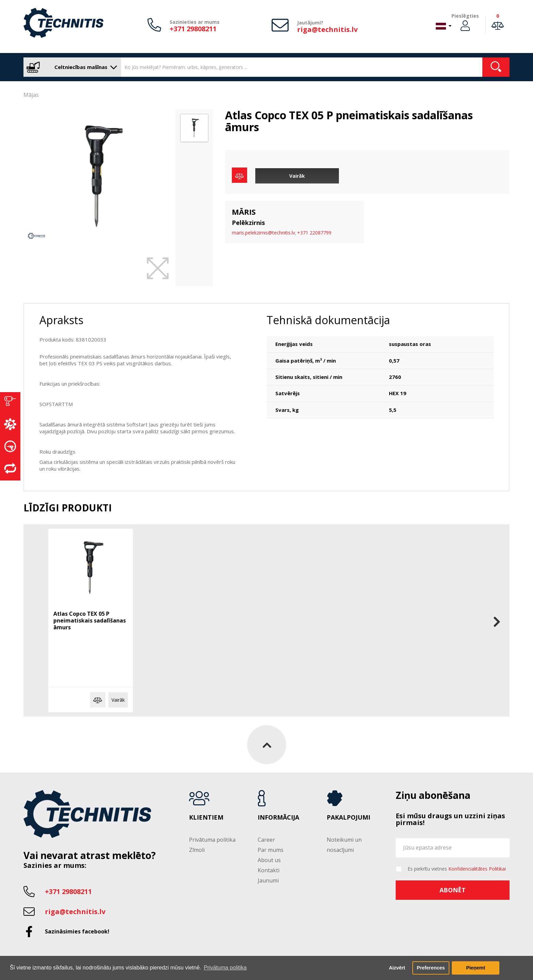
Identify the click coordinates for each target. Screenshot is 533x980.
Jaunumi (268, 880)
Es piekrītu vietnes (457, 869)
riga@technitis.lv (327, 29)
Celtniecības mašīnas (71, 67)
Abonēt (453, 890)
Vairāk (297, 176)
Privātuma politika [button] (225, 968)
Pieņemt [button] (476, 968)
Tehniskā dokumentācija (328, 320)
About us (269, 860)
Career (266, 840)
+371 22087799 (314, 233)
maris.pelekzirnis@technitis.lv (263, 233)
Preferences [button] (431, 968)
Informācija (278, 818)
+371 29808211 (193, 29)
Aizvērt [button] (397, 968)
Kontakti (269, 870)
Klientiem (206, 818)
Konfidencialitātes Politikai (477, 869)
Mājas (31, 95)
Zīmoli (197, 850)
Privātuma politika (212, 840)
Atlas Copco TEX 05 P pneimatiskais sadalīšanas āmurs (90, 620)
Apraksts (61, 320)
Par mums (271, 850)
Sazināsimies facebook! (77, 931)
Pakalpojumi (348, 818)
